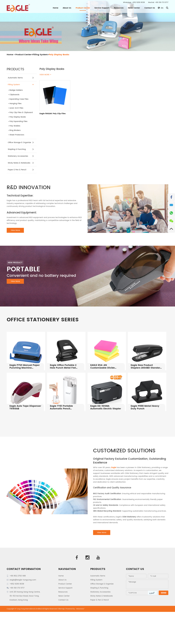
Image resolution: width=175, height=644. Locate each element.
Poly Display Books (59, 55)
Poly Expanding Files (18, 121)
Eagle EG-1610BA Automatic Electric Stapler (106, 407)
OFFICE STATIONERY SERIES (43, 320)
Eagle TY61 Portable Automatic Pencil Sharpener (61, 407)
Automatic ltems (21, 78)
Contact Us (150, 8)
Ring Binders (15, 130)
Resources (119, 8)
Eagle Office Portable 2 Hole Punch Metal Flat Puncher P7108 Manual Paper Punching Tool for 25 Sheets (66, 367)
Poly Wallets (15, 126)
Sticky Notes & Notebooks (21, 163)
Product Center (83, 8)
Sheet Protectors (17, 135)
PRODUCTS (98, 569)
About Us (67, 8)
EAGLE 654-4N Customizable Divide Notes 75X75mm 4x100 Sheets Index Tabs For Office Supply (104, 367)
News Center (134, 8)
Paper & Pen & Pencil (21, 170)
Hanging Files (15, 104)
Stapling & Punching (21, 149)
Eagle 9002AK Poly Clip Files (53, 114)
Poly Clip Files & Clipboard (21, 112)
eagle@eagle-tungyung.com (23, 580)
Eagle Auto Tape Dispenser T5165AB (25, 407)
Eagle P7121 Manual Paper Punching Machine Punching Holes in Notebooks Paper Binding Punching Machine (25, 367)
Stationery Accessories (21, 156)
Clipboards (14, 95)
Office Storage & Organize (21, 142)
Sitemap (61, 609)
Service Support (102, 8)
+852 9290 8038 (138, 2)
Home (56, 8)
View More (15, 230)
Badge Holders (16, 90)
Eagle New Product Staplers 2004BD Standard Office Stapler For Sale (146, 367)
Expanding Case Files (19, 99)
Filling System (40, 55)
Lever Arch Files (16, 108)
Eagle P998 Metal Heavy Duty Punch (145, 407)
